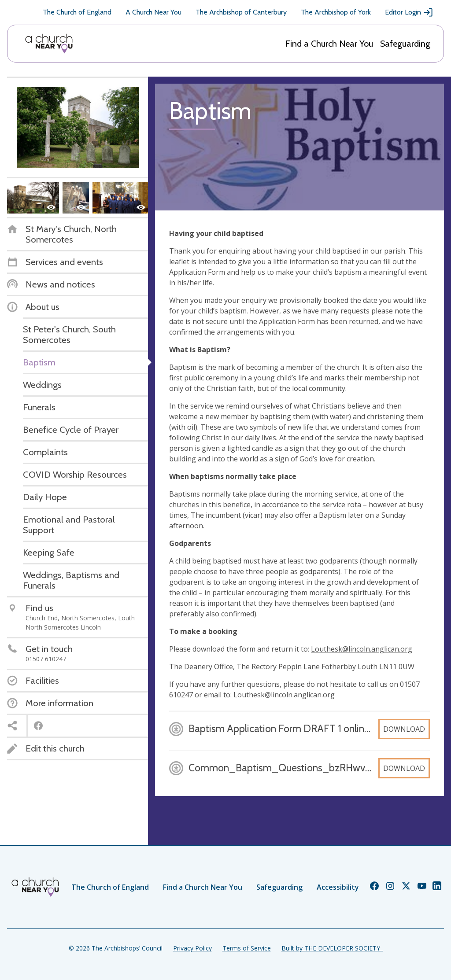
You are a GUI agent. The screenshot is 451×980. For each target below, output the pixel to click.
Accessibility (338, 887)
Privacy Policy (192, 948)
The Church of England (77, 12)
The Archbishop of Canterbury (241, 12)
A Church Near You (153, 12)
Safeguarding (405, 44)
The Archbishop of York (336, 12)
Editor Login (409, 12)
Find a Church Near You (329, 44)
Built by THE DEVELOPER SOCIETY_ (332, 948)
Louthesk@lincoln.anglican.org (362, 649)
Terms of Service (247, 948)
